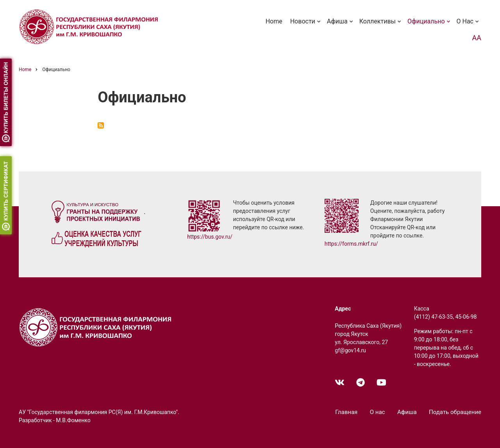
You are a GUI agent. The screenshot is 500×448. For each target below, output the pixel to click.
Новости (306, 25)
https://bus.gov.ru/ (210, 237)
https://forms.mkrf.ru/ (351, 244)
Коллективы (381, 25)
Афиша (341, 25)
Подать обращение (455, 412)
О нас (468, 25)
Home (274, 21)
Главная (346, 412)
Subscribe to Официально (101, 125)
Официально (429, 25)
